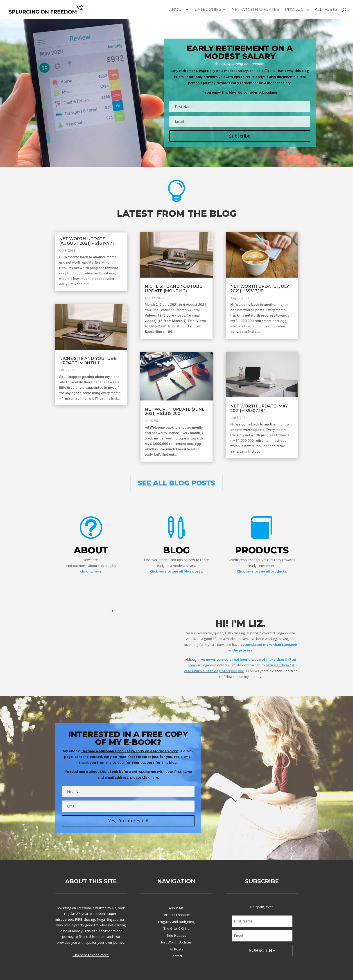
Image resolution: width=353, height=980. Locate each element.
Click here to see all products (262, 571)
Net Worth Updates (255, 10)
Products (297, 10)
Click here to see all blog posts (176, 571)
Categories (208, 10)
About (177, 10)
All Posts (326, 10)
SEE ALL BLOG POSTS (176, 483)
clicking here (91, 571)
